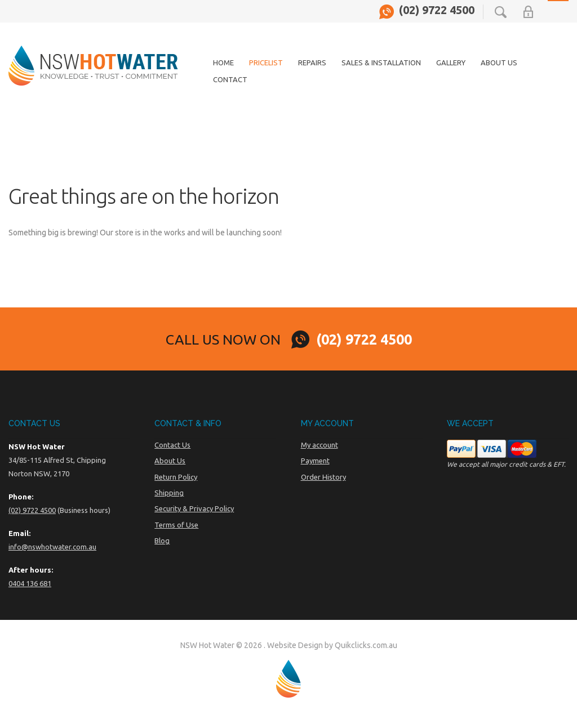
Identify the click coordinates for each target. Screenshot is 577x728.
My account (319, 445)
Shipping (169, 493)
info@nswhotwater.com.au (52, 547)
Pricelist (266, 62)
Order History (323, 477)
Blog (162, 541)
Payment (315, 461)
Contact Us (172, 445)
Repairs (312, 62)
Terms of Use (176, 525)
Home (223, 62)
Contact (230, 79)
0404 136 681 (30, 583)
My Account (528, 12)
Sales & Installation (381, 62)
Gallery (451, 62)
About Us (499, 62)
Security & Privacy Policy (194, 508)
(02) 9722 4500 (437, 10)
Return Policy (176, 477)
